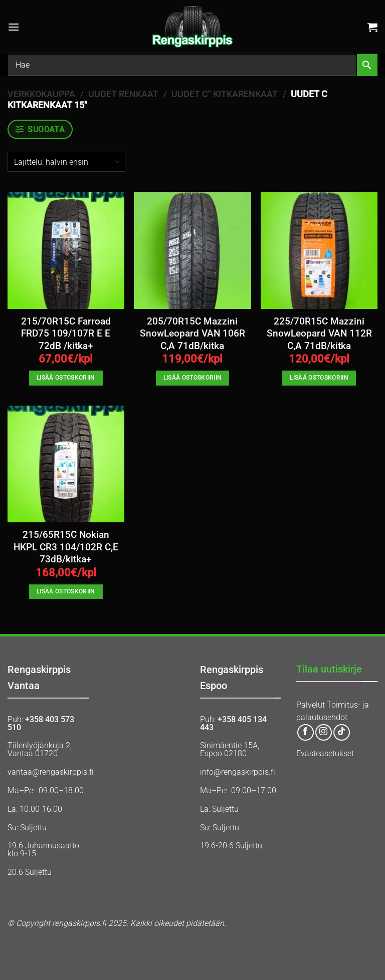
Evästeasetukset (325, 753)
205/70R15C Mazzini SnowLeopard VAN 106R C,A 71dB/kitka (192, 334)
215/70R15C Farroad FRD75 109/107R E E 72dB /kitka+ (66, 334)
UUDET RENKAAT (123, 94)
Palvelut (311, 705)
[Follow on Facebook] (306, 732)
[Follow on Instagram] (324, 732)
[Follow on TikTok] (342, 732)
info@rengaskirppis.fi (238, 772)
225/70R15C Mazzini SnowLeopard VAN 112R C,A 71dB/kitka (319, 334)
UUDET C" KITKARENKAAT (225, 94)
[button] (14, 27)
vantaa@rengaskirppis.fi (51, 772)
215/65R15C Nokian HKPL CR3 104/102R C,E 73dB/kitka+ (66, 547)
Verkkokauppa (41, 94)
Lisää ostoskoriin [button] (66, 378)
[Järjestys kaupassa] (66, 162)
